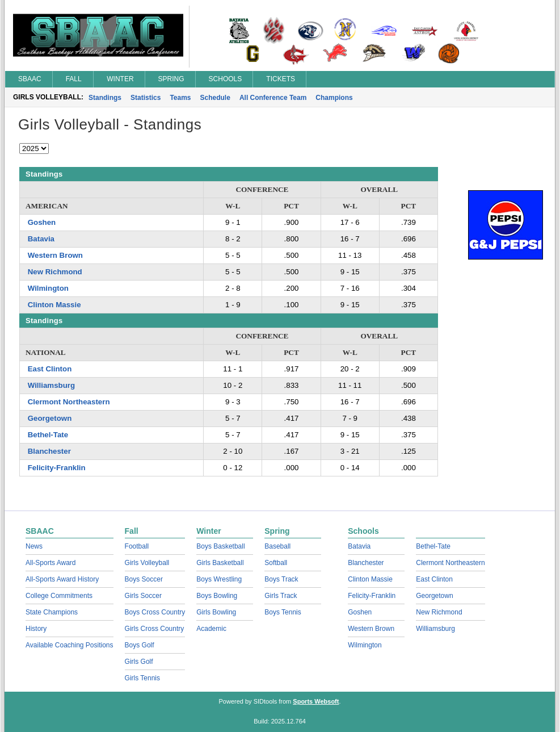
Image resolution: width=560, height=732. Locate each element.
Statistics (146, 98)
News (34, 546)
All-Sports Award (50, 563)
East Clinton (50, 369)
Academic (211, 629)
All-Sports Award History (62, 579)
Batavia (41, 239)
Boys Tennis (283, 612)
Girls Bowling (216, 612)
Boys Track (281, 579)
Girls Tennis (142, 678)
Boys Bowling (217, 596)
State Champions (52, 612)
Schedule (215, 98)
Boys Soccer (144, 579)
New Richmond (55, 272)
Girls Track (281, 596)
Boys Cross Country (155, 612)
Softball (276, 563)
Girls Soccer (143, 596)
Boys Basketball (220, 546)
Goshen (42, 222)
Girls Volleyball (147, 563)
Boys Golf (140, 645)
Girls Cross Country (155, 629)
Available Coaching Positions (70, 645)
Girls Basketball (220, 563)
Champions (334, 98)
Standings (105, 98)
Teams (180, 98)
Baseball (277, 546)
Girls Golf (139, 662)
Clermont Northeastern (69, 402)
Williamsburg (51, 385)
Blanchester (49, 451)
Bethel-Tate (48, 435)
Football (137, 546)
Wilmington (48, 288)
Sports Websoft (316, 701)
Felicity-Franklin (57, 468)
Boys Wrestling (219, 579)
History (36, 629)
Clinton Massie (54, 305)
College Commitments (59, 596)
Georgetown (50, 418)
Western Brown (55, 255)
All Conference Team (273, 98)
